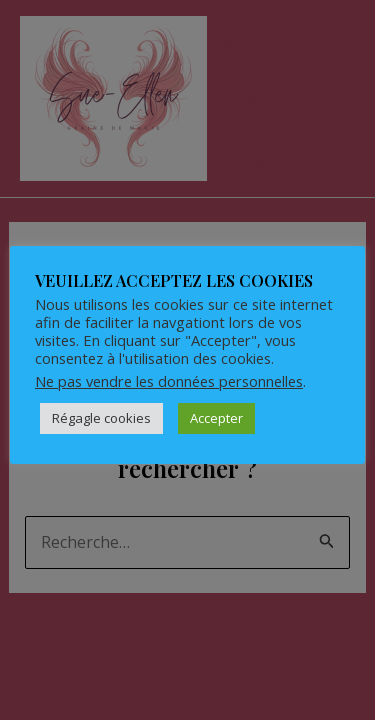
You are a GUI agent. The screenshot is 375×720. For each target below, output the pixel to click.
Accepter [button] (216, 418)
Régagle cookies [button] (101, 418)
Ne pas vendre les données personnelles (169, 381)
